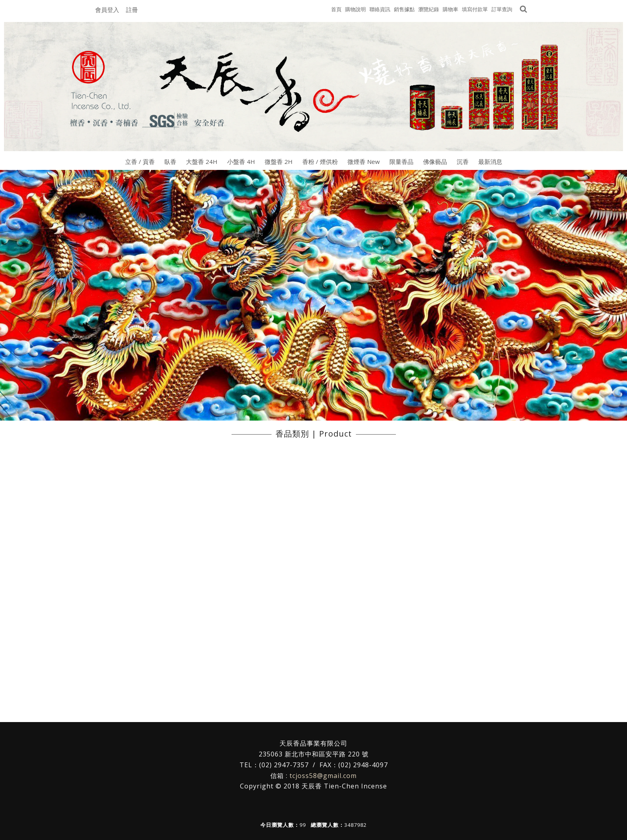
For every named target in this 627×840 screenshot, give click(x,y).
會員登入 (107, 10)
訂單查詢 (502, 9)
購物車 (450, 9)
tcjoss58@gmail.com (323, 776)
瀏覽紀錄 (429, 9)
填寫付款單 (475, 9)
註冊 (132, 10)
